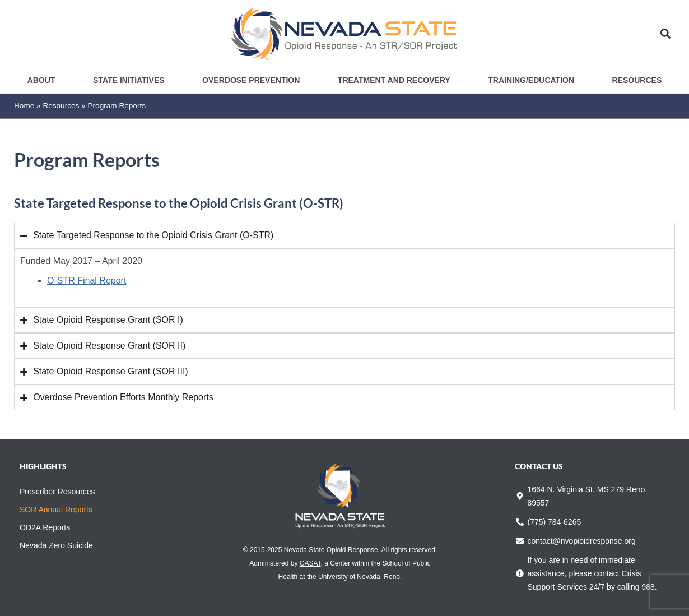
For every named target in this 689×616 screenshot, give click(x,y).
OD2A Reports (45, 527)
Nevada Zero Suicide (56, 545)
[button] (666, 34)
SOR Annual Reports (56, 510)
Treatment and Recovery (394, 80)
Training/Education (531, 80)
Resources (637, 80)
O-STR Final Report (87, 281)
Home (24, 106)
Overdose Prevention (251, 80)
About (41, 80)
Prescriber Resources (57, 492)
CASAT (310, 563)
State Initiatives (129, 80)
